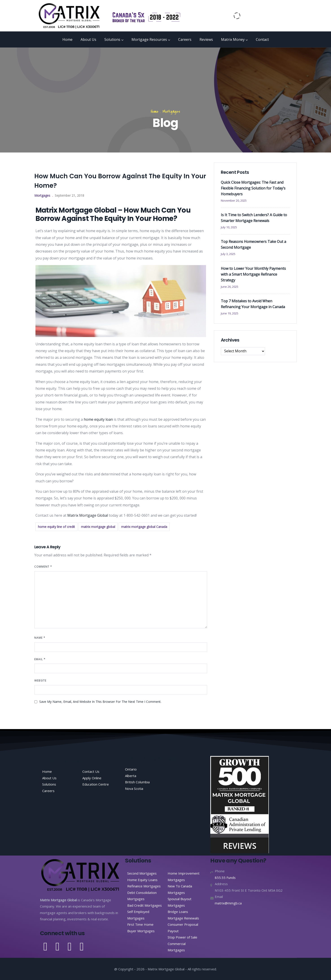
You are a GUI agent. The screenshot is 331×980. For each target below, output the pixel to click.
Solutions (114, 39)
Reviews (206, 39)
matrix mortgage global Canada (144, 527)
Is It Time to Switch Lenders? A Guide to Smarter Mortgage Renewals (254, 218)
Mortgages (171, 112)
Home (67, 39)
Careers (185, 39)
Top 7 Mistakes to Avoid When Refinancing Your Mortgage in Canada (253, 304)
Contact (262, 39)
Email (40, 659)
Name (40, 638)
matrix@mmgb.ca (228, 903)
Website (40, 681)
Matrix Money (234, 39)
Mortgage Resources (151, 39)
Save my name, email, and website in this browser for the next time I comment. (100, 702)
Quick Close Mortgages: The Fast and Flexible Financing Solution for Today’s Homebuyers (253, 188)
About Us (88, 39)
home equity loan (98, 419)
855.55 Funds (225, 878)
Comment (43, 567)
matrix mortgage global (98, 527)
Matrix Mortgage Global (88, 515)
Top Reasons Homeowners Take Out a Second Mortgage (253, 244)
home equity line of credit (56, 527)
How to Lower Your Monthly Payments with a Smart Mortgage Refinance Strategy (253, 274)
